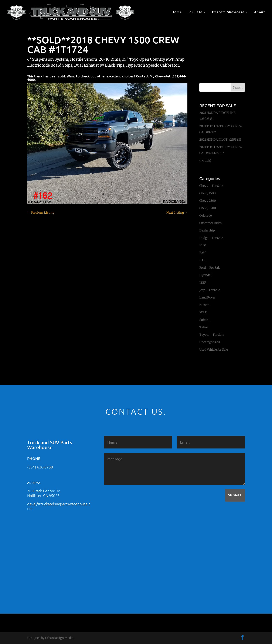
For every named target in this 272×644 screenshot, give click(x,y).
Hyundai (203, 275)
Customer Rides (208, 223)
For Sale (195, 12)
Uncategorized (207, 342)
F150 (201, 245)
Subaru (202, 320)
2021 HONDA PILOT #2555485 (218, 140)
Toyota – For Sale (210, 335)
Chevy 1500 (205, 193)
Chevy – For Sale (209, 186)
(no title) (203, 160)
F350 (201, 260)
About (260, 12)
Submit (235, 495)
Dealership (205, 230)
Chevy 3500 (205, 208)
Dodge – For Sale (209, 238)
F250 (201, 253)
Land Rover (205, 297)
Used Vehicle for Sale (211, 350)
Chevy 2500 (205, 201)
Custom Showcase (228, 12)
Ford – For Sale (208, 268)
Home (177, 12)
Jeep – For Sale (208, 290)
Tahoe (202, 327)
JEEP (201, 283)
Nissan (202, 305)
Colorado (203, 216)
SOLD (201, 312)
